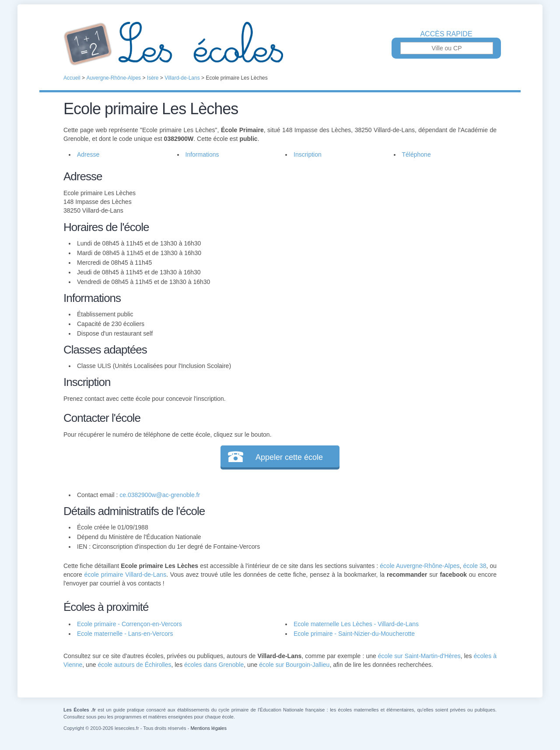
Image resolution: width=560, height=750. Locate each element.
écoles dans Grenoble (214, 665)
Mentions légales (208, 728)
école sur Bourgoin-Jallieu (294, 665)
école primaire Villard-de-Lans (126, 575)
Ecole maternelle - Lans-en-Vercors (125, 634)
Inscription (308, 154)
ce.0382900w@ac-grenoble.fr (160, 495)
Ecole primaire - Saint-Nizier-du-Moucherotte (354, 634)
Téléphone (416, 154)
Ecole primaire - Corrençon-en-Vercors (129, 624)
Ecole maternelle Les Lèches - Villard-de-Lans (356, 624)
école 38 (474, 566)
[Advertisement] (384, 229)
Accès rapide (446, 34)
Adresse (88, 154)
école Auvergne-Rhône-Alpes (420, 566)
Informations (202, 154)
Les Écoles (280, 44)
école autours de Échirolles (134, 665)
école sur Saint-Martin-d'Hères (419, 656)
